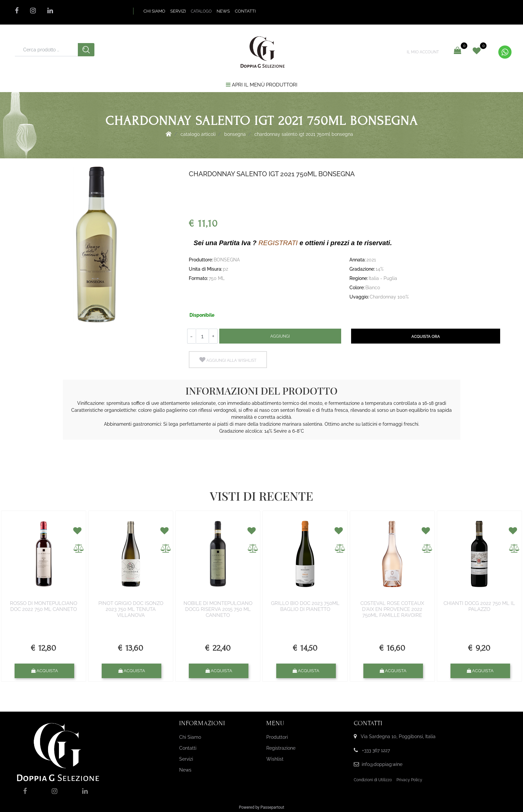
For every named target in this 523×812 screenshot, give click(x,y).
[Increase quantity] (213, 336)
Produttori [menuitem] (277, 737)
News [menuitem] (185, 770)
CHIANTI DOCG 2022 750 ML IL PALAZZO (479, 606)
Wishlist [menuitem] (275, 759)
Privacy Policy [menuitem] (409, 780)
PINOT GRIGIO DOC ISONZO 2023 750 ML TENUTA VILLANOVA (131, 609)
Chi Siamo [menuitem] (190, 737)
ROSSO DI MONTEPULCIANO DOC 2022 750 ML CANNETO (44, 606)
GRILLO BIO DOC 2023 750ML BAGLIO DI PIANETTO (305, 606)
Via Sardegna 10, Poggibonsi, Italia (398, 736)
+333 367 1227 (376, 750)
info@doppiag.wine (382, 764)
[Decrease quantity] (191, 336)
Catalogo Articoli (198, 134)
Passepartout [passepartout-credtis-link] (272, 807)
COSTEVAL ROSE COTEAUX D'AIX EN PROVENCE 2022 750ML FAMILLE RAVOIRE (392, 609)
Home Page (169, 134)
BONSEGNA (235, 134)
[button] (86, 50)
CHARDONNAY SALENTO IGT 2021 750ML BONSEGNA (304, 134)
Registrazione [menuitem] (281, 748)
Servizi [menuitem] (186, 759)
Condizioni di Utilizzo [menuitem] (373, 780)
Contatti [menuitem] (188, 748)
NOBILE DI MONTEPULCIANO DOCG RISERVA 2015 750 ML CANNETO (218, 609)
